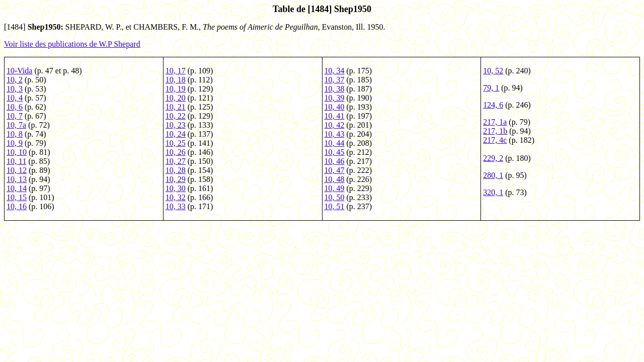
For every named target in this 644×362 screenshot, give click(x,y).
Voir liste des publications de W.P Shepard (72, 44)
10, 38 (335, 89)
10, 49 (335, 188)
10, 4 (15, 98)
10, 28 (176, 170)
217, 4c (495, 140)
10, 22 (176, 116)
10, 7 (15, 116)
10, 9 (15, 143)
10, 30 (176, 188)
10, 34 (335, 71)
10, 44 (335, 143)
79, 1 (491, 88)
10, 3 (15, 89)
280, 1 (493, 175)
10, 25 (176, 143)
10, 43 (335, 134)
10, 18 (176, 80)
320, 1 (493, 192)
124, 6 (493, 105)
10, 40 (335, 107)
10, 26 (176, 152)
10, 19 (176, 89)
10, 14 (17, 188)
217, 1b (495, 131)
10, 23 (176, 125)
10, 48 (335, 179)
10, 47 (335, 170)
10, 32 (176, 197)
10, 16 (17, 206)
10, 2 (15, 80)
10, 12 (17, 170)
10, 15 (17, 197)
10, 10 (17, 152)
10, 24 (176, 134)
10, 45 (335, 152)
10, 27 (176, 161)
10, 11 (16, 161)
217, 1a (495, 122)
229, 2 (493, 158)
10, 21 (176, 107)
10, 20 (176, 98)
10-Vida (19, 71)
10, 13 (17, 179)
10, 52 (493, 71)
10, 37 (335, 80)
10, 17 (176, 71)
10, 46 (335, 161)
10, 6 (15, 107)
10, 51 (335, 206)
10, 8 (15, 134)
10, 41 (335, 116)
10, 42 (335, 125)
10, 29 (176, 179)
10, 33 (176, 206)
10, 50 (335, 197)
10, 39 (335, 98)
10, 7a (16, 125)
